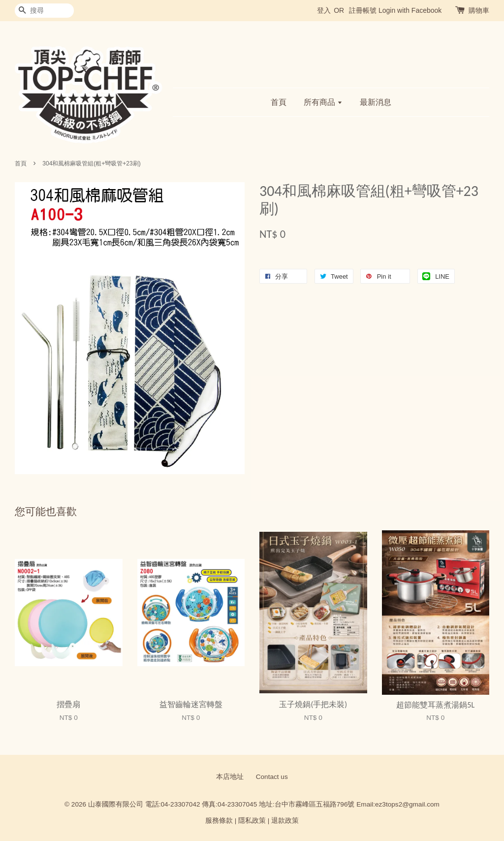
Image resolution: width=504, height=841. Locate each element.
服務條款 (219, 821)
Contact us (272, 777)
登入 (324, 10)
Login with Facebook (410, 10)
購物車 (479, 10)
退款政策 (285, 821)
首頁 (279, 102)
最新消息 (376, 102)
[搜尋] (44, 11)
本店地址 (230, 777)
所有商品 (323, 102)
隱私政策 (252, 821)
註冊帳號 (363, 10)
